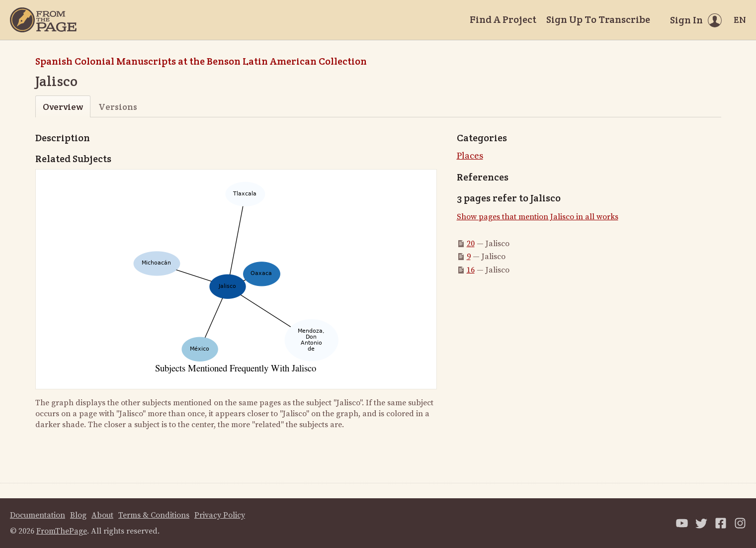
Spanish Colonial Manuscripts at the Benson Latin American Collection (201, 61)
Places (470, 156)
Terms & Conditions (154, 515)
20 (471, 244)
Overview (63, 107)
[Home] (43, 20)
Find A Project (503, 19)
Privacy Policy (220, 515)
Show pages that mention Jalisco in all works (538, 217)
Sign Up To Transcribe (598, 19)
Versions (118, 107)
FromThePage (62, 531)
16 (471, 270)
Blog (78, 515)
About (102, 515)
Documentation (38, 515)
